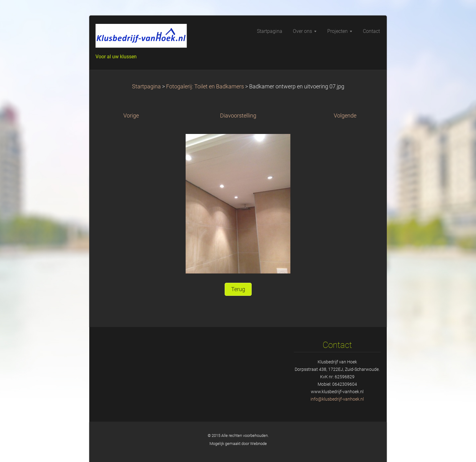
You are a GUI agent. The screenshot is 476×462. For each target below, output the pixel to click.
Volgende (345, 116)
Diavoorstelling (238, 116)
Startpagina (146, 87)
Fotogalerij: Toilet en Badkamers (205, 87)
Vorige (131, 116)
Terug (238, 289)
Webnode (258, 444)
